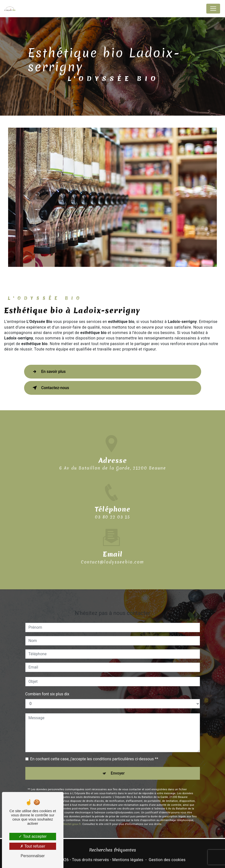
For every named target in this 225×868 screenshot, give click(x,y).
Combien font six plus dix (47, 688)
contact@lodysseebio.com (112, 556)
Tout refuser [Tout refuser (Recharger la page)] (33, 846)
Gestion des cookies (167, 860)
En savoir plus (48, 372)
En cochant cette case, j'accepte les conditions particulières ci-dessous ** (94, 753)
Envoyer (118, 767)
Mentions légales (128, 860)
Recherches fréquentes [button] (112, 850)
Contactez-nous (50, 388)
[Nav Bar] (213, 9)
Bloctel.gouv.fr (72, 818)
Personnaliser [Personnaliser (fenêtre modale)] (33, 856)
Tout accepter (33, 836)
